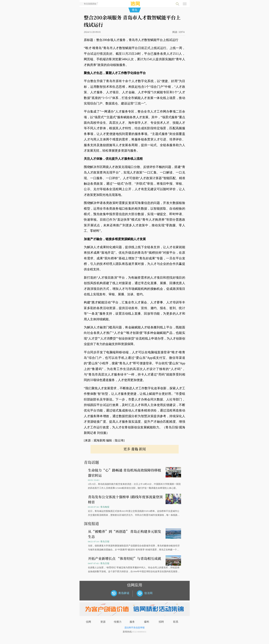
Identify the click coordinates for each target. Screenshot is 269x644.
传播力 (118, 622)
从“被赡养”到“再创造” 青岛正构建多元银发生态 (125, 534)
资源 (103, 622)
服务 (132, 622)
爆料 (147, 622)
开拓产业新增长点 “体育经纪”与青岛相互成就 (125, 558)
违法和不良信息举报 (134, 628)
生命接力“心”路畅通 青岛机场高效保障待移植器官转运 (125, 473)
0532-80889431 (139, 632)
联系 (176, 622)
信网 (88, 622)
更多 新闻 (135, 449)
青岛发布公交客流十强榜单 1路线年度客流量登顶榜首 (125, 499)
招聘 (161, 622)
